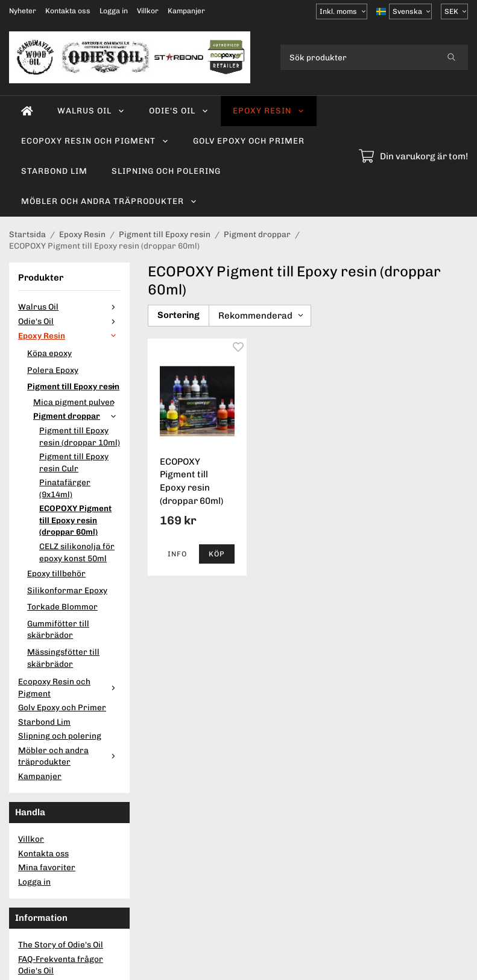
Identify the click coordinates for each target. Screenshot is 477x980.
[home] (27, 111)
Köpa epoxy (49, 353)
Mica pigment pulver (77, 402)
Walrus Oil (91, 110)
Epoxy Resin (269, 110)
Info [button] (177, 554)
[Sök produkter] (358, 57)
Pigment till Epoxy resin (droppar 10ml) (80, 436)
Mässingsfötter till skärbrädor (63, 658)
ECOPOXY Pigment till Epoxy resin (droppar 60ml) (75, 520)
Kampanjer (186, 11)
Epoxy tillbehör (56, 573)
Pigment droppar (77, 416)
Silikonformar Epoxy (67, 590)
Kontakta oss (68, 11)
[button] (217, 554)
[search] (451, 57)
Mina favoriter (47, 867)
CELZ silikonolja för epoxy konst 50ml (77, 552)
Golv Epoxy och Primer (249, 141)
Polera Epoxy (53, 370)
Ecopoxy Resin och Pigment (95, 141)
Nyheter (23, 11)
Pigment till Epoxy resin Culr (74, 462)
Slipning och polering (166, 171)
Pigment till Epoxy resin (74, 386)
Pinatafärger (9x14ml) (65, 488)
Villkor (148, 11)
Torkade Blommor (62, 606)
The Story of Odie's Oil (61, 944)
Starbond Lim (54, 171)
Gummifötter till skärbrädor (58, 629)
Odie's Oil (179, 110)
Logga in (114, 11)
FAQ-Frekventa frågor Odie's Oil (61, 965)
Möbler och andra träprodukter (109, 201)
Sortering (178, 315)
